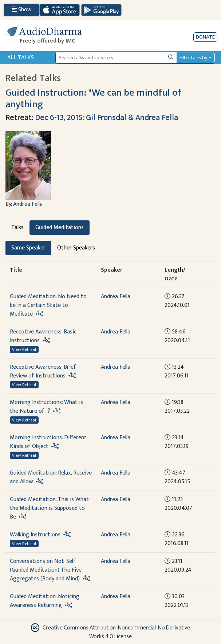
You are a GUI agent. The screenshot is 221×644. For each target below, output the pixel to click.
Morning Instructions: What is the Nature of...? (46, 407)
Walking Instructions (35, 535)
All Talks (21, 58)
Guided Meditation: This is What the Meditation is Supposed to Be (49, 508)
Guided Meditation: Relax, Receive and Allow (51, 477)
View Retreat (24, 349)
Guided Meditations (60, 227)
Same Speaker (28, 248)
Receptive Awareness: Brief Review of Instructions (43, 371)
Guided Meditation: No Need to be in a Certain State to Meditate (48, 305)
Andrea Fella (28, 204)
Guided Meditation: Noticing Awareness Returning (45, 601)
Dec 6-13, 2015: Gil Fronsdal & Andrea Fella (106, 118)
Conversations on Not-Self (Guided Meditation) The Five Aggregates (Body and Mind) (46, 570)
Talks (17, 227)
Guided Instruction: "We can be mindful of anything (93, 99)
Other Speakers (76, 248)
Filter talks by (193, 58)
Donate (205, 37)
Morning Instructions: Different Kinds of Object (48, 442)
